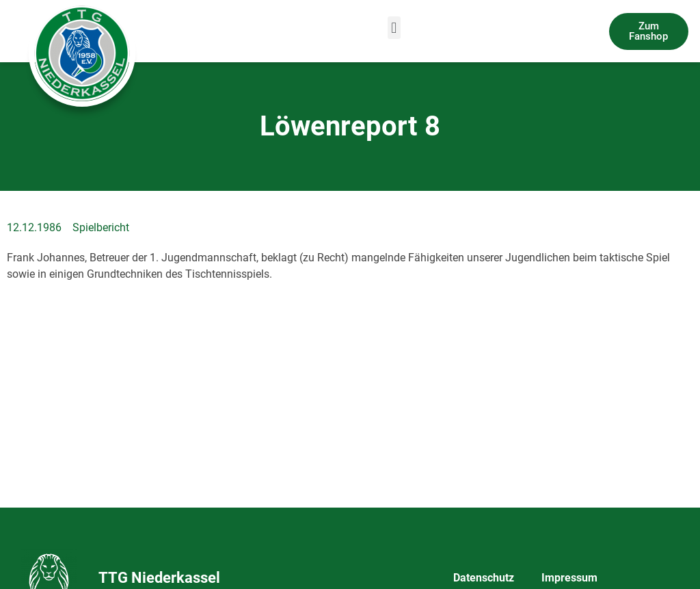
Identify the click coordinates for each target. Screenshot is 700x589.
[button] (394, 28)
